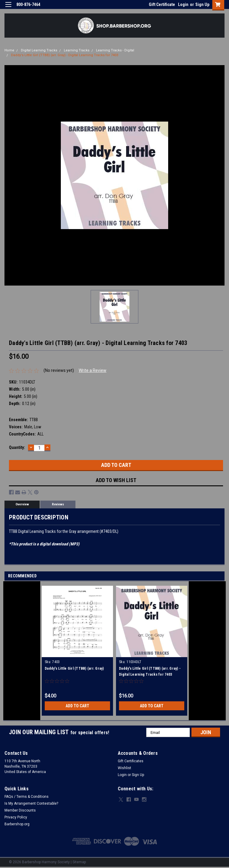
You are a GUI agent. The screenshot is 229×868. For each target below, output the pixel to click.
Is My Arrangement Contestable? (31, 803)
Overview (22, 504)
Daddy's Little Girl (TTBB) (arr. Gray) (74, 668)
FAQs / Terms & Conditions (27, 797)
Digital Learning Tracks (39, 50)
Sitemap (79, 862)
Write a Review (93, 370)
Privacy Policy (16, 817)
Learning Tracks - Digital (115, 50)
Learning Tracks (77, 50)
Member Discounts (20, 810)
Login (183, 4)
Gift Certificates (131, 761)
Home (9, 50)
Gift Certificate (162, 4)
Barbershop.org (17, 824)
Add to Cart (77, 706)
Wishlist (124, 768)
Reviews (58, 504)
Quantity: (17, 447)
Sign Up (202, 4)
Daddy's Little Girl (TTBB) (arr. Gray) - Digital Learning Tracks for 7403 (65, 55)
